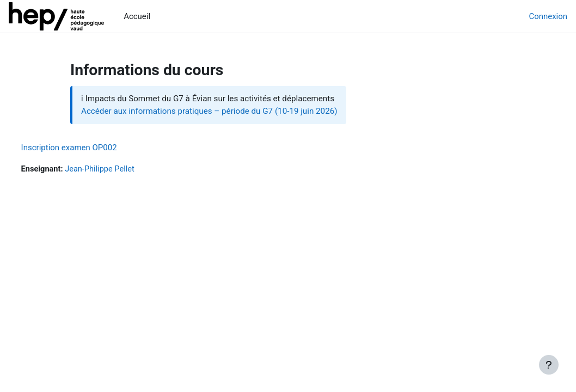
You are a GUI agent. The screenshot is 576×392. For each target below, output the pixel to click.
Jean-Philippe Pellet (122, 169)
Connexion (548, 16)
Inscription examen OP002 (89, 148)
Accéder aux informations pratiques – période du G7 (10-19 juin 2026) (209, 111)
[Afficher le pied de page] (549, 365)
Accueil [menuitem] (137, 16)
